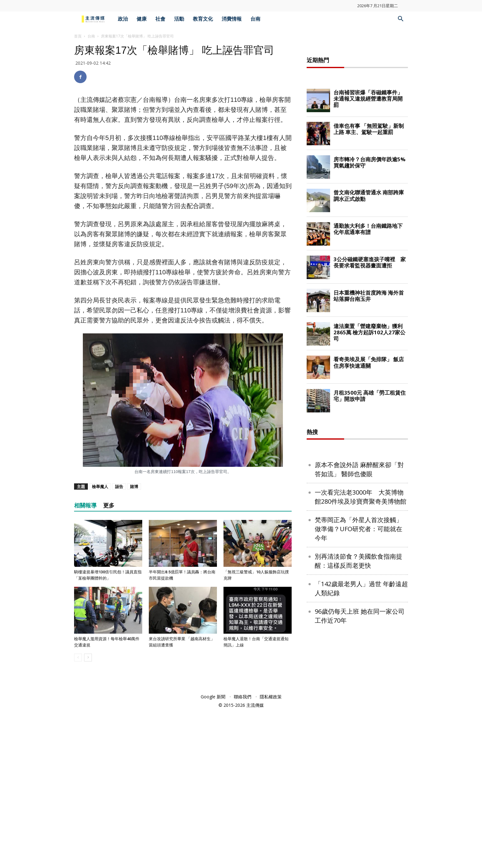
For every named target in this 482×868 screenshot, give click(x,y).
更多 (109, 505)
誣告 (119, 486)
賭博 (134, 486)
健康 (142, 19)
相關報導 (85, 505)
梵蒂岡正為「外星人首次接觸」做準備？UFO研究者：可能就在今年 (359, 720)
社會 (160, 19)
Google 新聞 (213, 853)
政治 (123, 19)
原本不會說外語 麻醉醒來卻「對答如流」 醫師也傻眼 (359, 661)
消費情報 (232, 19)
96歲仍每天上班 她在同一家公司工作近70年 (360, 807)
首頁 (78, 36)
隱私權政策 (271, 853)
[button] (400, 20)
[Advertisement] (357, 139)
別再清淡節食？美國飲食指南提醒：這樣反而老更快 (359, 752)
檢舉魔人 (100, 486)
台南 (255, 19)
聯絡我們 (243, 853)
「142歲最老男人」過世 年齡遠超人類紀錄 (361, 780)
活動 (179, 19)
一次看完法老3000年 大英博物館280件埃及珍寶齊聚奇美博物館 (361, 688)
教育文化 (203, 19)
